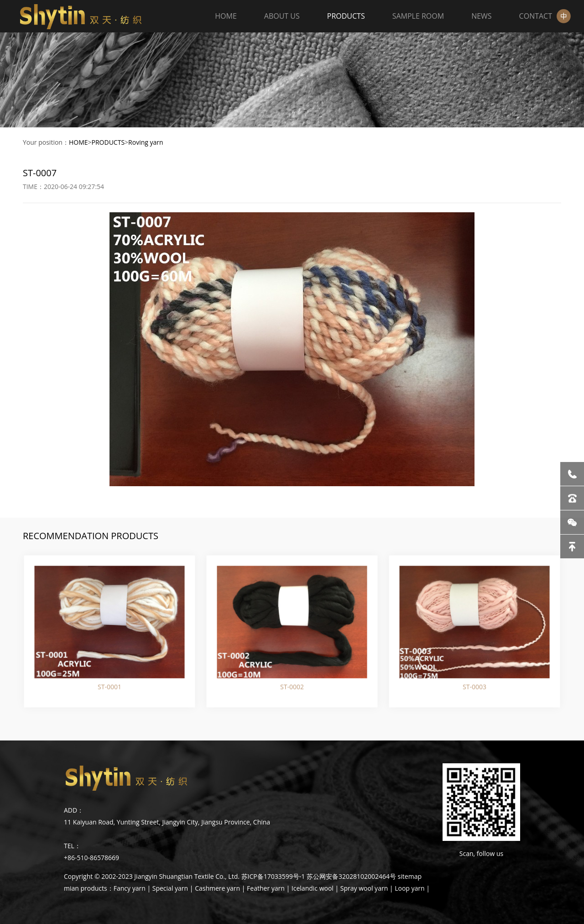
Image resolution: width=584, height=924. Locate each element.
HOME (226, 16)
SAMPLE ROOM (418, 16)
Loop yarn (409, 888)
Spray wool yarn (364, 888)
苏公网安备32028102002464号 (351, 876)
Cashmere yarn (217, 888)
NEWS (481, 16)
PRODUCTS (346, 16)
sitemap (410, 876)
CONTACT (536, 16)
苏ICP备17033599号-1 (273, 876)
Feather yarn (266, 888)
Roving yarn (146, 142)
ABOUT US (282, 16)
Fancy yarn (130, 888)
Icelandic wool (313, 888)
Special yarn (170, 888)
